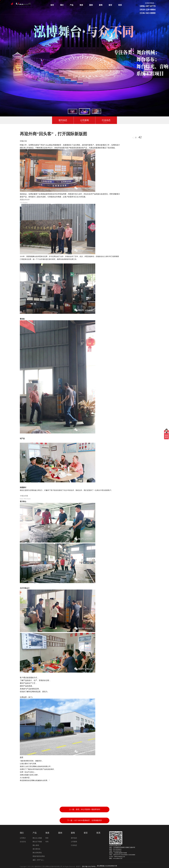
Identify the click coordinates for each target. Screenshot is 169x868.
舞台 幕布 (36, 845)
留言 (110, 5)
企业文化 (23, 842)
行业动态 (106, 120)
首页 (52, 5)
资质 (81, 5)
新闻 (101, 5)
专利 (47, 842)
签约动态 (63, 120)
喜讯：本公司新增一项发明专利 (88, 809)
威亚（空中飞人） (39, 860)
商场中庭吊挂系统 (39, 856)
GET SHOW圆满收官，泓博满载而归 (88, 820)
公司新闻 (84, 120)
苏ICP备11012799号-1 (89, 867)
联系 (120, 5)
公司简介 (23, 838)
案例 (91, 5)
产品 (72, 5)
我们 (62, 5)
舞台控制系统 (37, 853)
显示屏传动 (36, 849)
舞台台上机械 (37, 838)
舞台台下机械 (37, 842)
